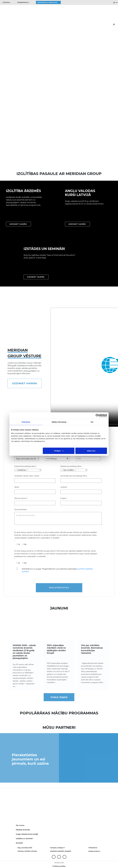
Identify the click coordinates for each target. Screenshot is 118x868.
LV (114, 3)
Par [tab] (92, 422)
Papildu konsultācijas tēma (71, 466)
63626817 (68, 851)
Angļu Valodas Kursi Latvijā (27, 834)
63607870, (61, 851)
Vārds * (17, 487)
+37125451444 (6, 2)
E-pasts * (64, 498)
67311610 (34, 851)
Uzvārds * (64, 487)
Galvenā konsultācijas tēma (25, 466)
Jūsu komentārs (21, 510)
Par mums (20, 825)
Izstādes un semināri (24, 839)
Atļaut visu (91, 451)
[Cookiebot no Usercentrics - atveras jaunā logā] (97, 416)
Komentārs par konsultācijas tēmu (74, 476)
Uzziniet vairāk (25, 383)
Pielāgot (59, 451)
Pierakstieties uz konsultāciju (47, 2)
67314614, (21, 851)
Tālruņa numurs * (21, 498)
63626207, (54, 851)
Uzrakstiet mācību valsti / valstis (27, 476)
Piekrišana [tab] (26, 422)
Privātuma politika (59, 866)
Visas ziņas (59, 697)
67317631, (28, 851)
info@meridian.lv (23, 2)
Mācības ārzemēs (23, 830)
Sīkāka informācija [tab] (59, 422)
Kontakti (19, 843)
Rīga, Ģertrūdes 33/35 (25, 848)
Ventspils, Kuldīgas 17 (57, 848)
